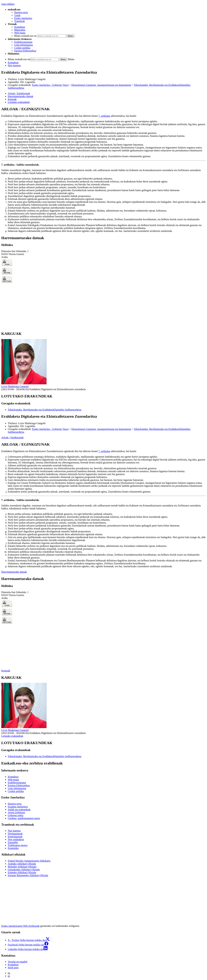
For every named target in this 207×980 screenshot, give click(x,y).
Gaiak (17, 15)
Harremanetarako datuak (14, 572)
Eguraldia (13, 842)
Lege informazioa (17, 788)
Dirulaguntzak (15, 834)
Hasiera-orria (21, 12)
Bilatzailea (20, 30)
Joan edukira (8, 4)
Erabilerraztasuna (23, 42)
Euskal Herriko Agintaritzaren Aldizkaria (29, 861)
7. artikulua (104, 116)
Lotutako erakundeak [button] (19, 102)
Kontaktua (20, 27)
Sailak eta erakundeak (19, 809)
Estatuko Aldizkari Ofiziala (22, 872)
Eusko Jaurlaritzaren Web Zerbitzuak (20, 926)
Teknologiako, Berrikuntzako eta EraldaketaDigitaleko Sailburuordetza (45, 410)
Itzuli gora (13, 967)
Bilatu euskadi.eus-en (25, 36)
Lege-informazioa (24, 45)
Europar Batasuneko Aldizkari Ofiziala (28, 875)
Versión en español (18, 962)
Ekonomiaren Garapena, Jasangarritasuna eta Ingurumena (101, 85)
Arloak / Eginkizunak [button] (19, 93)
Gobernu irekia (16, 815)
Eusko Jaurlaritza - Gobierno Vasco (50, 85)
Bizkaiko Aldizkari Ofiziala (22, 867)
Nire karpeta (14, 65)
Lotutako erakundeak (12, 736)
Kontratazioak (15, 837)
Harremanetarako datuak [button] (21, 96)
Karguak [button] (12, 99)
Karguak (6, 671)
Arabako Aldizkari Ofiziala (22, 864)
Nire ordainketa (16, 839)
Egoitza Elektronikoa (25, 51)
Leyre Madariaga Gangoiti (32, 79)
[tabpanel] (103, 170)
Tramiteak (19, 21)
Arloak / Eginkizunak (12, 437)
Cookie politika (22, 48)
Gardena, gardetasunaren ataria (24, 818)
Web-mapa (20, 33)
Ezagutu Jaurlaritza (18, 807)
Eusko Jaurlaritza (23, 18)
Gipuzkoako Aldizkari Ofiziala (24, 869)
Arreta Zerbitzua (16, 812)
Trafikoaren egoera (18, 845)
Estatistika (13, 848)
